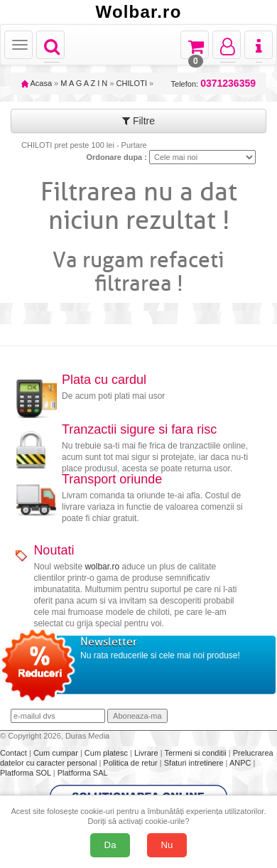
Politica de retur (131, 763)
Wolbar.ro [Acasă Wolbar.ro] (138, 12)
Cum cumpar (57, 753)
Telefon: (213, 84)
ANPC (240, 763)
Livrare (147, 753)
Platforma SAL (83, 773)
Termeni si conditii (196, 753)
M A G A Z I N (84, 83)
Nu (167, 845)
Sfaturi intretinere (195, 763)
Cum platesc (107, 753)
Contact (15, 753)
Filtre (138, 121)
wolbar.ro (102, 567)
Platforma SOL (26, 773)
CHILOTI (132, 83)
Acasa (37, 83)
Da (110, 845)
